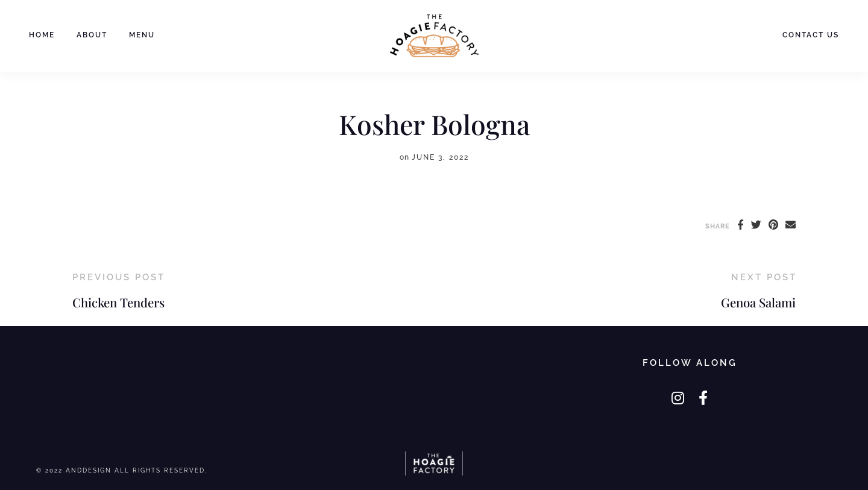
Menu (142, 35)
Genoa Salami (758, 302)
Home (42, 35)
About (92, 35)
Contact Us (811, 35)
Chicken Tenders (118, 302)
